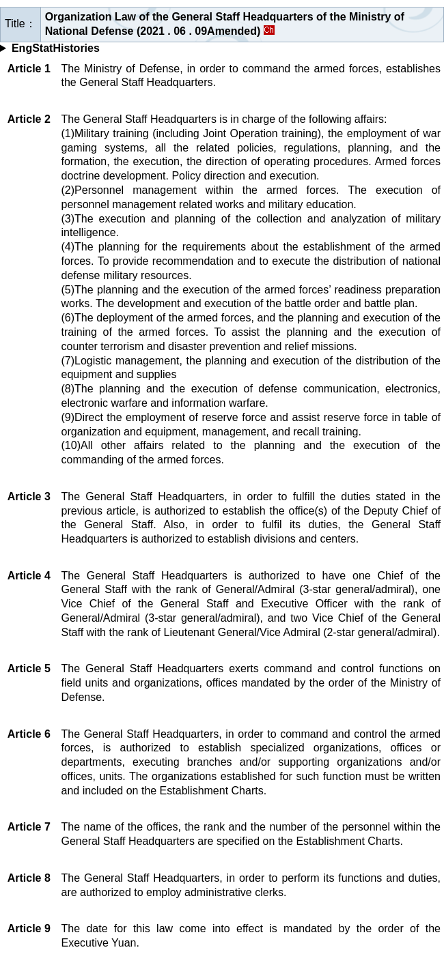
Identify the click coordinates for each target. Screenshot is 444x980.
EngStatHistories (56, 48)
